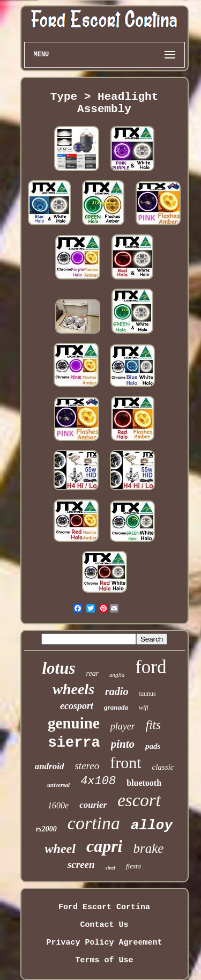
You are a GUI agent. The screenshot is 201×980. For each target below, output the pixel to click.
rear (93, 673)
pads (153, 746)
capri (105, 846)
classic (163, 767)
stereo (87, 766)
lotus (58, 668)
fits (153, 725)
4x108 (98, 781)
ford (151, 667)
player (123, 726)
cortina (94, 823)
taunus (147, 694)
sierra (74, 743)
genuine (74, 723)
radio (117, 691)
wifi (144, 708)
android (50, 766)
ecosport (77, 706)
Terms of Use (104, 960)
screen (81, 864)
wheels (73, 689)
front (125, 762)
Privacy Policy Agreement (104, 943)
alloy (152, 826)
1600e (58, 805)
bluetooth (144, 783)
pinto (123, 744)
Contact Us (104, 925)
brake (148, 848)
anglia (117, 675)
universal (58, 785)
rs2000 (46, 829)
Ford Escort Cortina (104, 907)
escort (139, 800)
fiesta (133, 866)
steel (110, 868)
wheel (60, 849)
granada (116, 707)
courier (93, 805)
